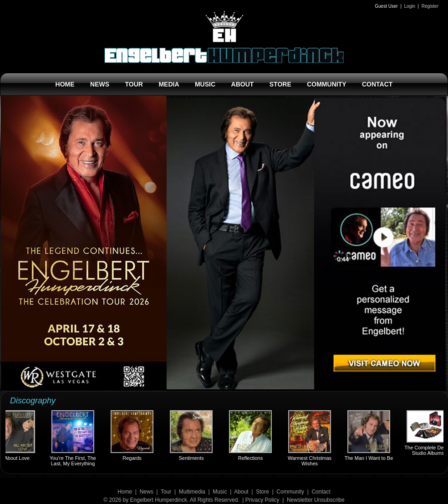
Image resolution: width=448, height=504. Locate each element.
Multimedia (192, 492)
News (147, 492)
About (241, 492)
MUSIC (205, 84)
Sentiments (192, 435)
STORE (280, 84)
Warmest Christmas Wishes (311, 438)
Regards (133, 435)
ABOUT (243, 84)
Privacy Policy (262, 500)
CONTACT (377, 84)
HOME (65, 84)
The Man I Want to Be (370, 435)
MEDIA (169, 84)
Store (262, 492)
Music (220, 492)
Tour (166, 492)
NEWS (100, 84)
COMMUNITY (326, 84)
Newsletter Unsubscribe (316, 500)
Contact (321, 492)
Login (410, 6)
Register (430, 6)
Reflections (251, 435)
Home (125, 492)
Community (290, 492)
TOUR (134, 84)
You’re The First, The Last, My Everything (74, 438)
